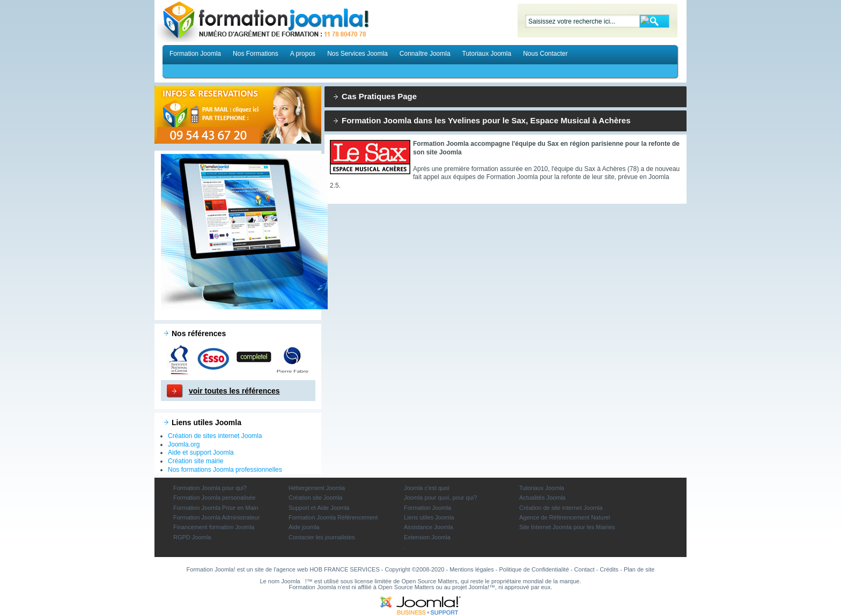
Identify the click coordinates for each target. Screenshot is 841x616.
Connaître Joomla (425, 54)
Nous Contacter (545, 54)
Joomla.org (184, 444)
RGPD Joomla (192, 537)
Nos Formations (256, 54)
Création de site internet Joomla (561, 508)
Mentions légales (472, 569)
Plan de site (639, 569)
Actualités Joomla (542, 498)
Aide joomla (304, 527)
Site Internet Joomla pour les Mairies (567, 527)
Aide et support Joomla (201, 452)
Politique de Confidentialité (534, 569)
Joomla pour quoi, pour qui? (440, 498)
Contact (585, 569)
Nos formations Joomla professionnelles (225, 470)
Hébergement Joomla (317, 488)
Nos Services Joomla (357, 54)
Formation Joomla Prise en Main (216, 508)
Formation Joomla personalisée (214, 498)
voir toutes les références (234, 391)
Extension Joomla (427, 537)
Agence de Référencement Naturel (565, 517)
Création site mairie (196, 461)
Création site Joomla (315, 498)
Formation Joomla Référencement (333, 517)
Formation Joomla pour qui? (210, 488)
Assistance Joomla (429, 527)
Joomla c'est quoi (427, 488)
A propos (303, 54)
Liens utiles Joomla (429, 517)
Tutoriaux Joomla (487, 54)
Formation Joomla (195, 54)
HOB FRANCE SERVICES (345, 569)
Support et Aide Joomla (319, 508)
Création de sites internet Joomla (215, 436)
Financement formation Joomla (214, 527)
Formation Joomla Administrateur (216, 517)
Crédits (609, 569)
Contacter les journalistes (322, 537)
